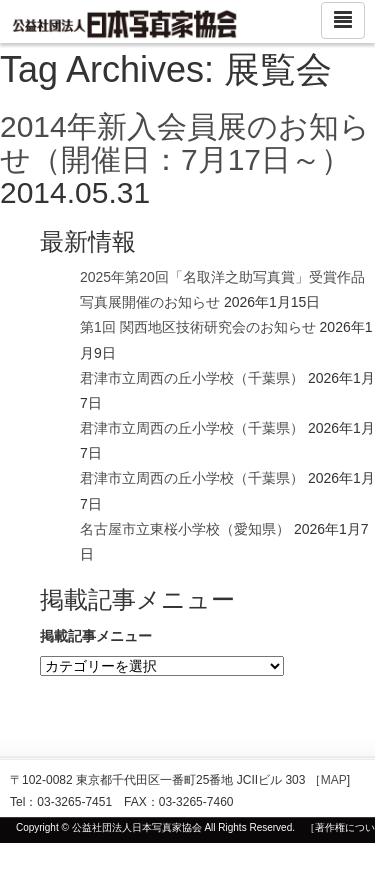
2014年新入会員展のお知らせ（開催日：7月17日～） (185, 143)
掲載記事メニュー (96, 636)
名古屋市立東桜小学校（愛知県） (185, 529)
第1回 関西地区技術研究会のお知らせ (198, 327)
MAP (334, 780)
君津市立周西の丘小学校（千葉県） (192, 378)
